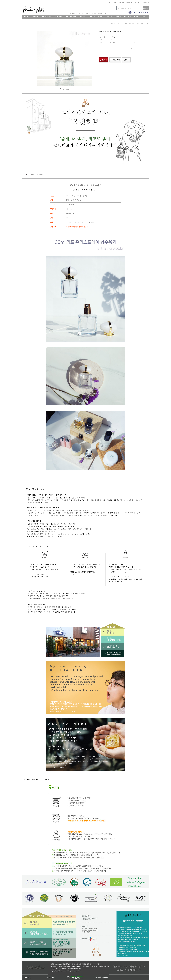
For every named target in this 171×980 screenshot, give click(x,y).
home (110, 23)
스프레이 (124, 23)
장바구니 (122, 2)
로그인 (109, 2)
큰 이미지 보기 (65, 89)
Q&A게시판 (145, 2)
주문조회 (129, 2)
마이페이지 (137, 2)
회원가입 (115, 2)
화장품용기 (117, 23)
